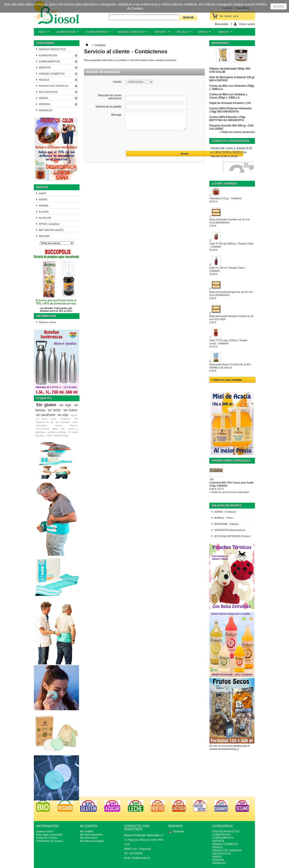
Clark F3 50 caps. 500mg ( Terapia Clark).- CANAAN (228, 343)
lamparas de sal (45, 422)
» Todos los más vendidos (227, 380)
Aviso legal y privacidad (49, 835)
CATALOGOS (43, 429)
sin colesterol (63, 422)
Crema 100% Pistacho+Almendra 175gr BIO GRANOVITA (230, 110)
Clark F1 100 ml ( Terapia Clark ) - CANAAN (228, 271)
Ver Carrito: (229, 16)
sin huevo (70, 410)
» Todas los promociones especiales (229, 492)
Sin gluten (46, 405)
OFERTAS (45, 104)
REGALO (182, 33)
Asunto (117, 82)
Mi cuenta (89, 826)
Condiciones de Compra (49, 841)
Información (46, 316)
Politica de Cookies (47, 838)
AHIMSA (44, 206)
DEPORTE (160, 33)
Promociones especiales (231, 461)
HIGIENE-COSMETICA (130, 33)
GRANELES (46, 110)
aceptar (279, 6)
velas (49, 435)
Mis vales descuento (91, 835)
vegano (74, 415)
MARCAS (223, 33)
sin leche (54, 410)
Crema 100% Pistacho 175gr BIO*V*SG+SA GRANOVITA (227, 119)
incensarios (42, 425)
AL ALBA (44, 212)
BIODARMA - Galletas (226, 524)
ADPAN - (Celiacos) (225, 512)
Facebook (179, 831)
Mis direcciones (89, 838)
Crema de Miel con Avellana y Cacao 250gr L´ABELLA (228, 96)
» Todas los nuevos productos (237, 132)
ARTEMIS (44, 236)
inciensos (65, 419)
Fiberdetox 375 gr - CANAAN (225, 200)
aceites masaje (61, 435)
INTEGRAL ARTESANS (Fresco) (232, 536)
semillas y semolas (57, 432)
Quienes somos (47, 322)
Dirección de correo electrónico (110, 97)
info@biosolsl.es (141, 858)
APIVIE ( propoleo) (49, 224)
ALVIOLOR (45, 218)
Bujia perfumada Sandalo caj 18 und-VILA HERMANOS (230, 223)
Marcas (42, 187)
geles (55, 429)
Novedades (220, 43)
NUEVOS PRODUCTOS (52, 49)
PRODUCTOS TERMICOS (54, 86)
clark (75, 422)
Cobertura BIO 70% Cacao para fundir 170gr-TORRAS (232, 484)
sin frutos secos (46, 419)
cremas (59, 425)
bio (76, 419)
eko (63, 429)
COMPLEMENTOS (96, 33)
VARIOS (202, 33)
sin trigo (65, 405)
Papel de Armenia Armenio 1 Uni (230, 103)
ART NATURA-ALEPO (51, 230)
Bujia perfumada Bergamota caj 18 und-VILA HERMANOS (231, 295)
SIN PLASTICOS (48, 92)
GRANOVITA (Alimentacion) (230, 530)
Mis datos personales (92, 841)
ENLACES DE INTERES (227, 506)
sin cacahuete (46, 415)
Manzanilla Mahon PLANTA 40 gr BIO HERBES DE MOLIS (230, 368)
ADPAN (43, 199)
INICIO (42, 33)
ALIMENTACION (65, 33)
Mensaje (116, 115)
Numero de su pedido (108, 107)
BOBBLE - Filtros (224, 518)
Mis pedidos (87, 831)
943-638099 (248, 166)
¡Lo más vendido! (225, 184)
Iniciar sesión (247, 24)
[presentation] (119, 142)
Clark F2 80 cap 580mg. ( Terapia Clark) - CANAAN (231, 247)
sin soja (63, 415)
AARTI (42, 193)
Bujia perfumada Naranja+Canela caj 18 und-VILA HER (231, 319)
